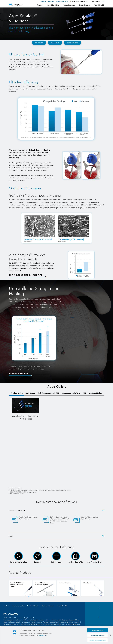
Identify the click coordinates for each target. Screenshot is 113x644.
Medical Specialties (18, 606)
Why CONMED (62, 606)
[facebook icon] (99, 608)
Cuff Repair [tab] (30, 393)
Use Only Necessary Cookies (98, 640)
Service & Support (48, 606)
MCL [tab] (84, 393)
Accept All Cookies (98, 630)
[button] (79, 1)
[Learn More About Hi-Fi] (30, 276)
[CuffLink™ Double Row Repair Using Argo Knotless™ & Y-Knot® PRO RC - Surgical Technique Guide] (57, 521)
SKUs (11, 536)
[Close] (110, 635)
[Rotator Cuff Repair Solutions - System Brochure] (87, 519)
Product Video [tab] (17, 393)
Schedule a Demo (72, 43)
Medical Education (33, 606)
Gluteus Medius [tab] (96, 393)
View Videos (55, 43)
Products (6, 606)
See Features (39, 43)
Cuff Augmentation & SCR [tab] (49, 393)
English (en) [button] (95, 1)
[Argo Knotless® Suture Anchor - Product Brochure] (26, 519)
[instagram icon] (99, 617)
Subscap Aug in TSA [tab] (71, 393)
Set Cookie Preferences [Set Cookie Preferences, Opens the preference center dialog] (98, 635)
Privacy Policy (43, 635)
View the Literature (17, 511)
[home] (16, 5)
